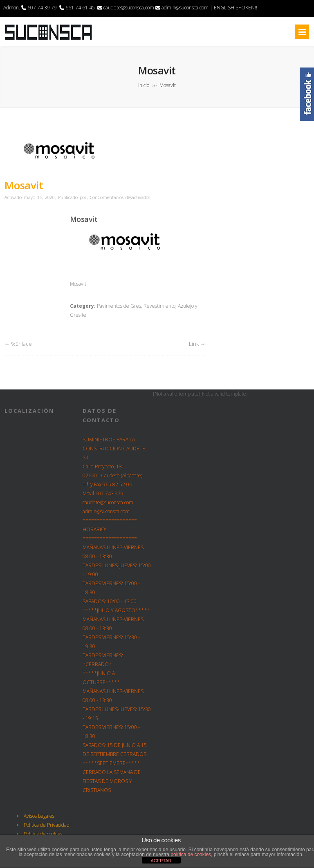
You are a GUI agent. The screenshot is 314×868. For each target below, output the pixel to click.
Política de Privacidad (47, 825)
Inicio (144, 85)
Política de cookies (43, 834)
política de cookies (191, 855)
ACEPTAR (161, 861)
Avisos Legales (39, 816)
